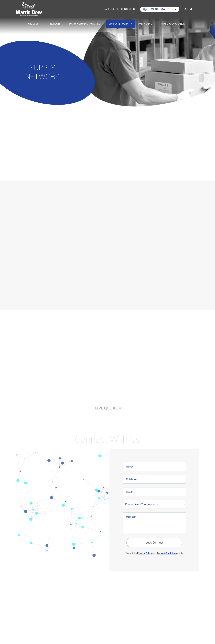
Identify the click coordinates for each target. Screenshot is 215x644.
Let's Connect (154, 543)
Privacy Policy (145, 553)
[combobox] (154, 504)
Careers (109, 9)
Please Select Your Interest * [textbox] (142, 504)
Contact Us (128, 9)
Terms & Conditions (167, 553)
